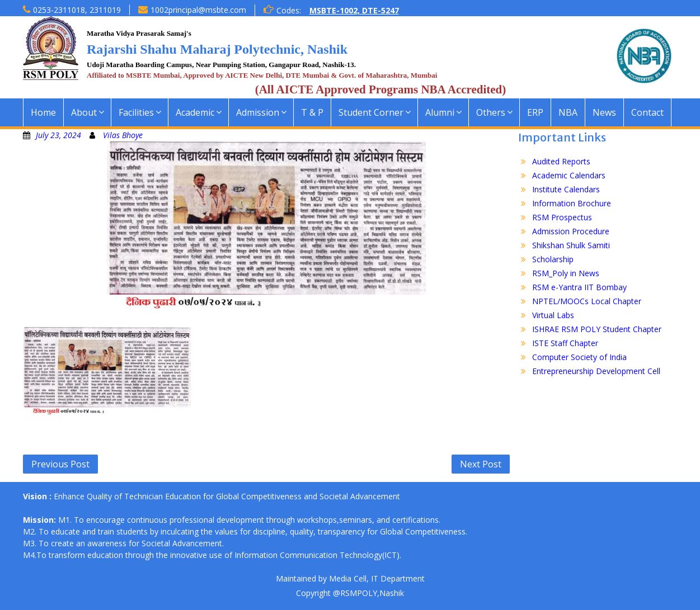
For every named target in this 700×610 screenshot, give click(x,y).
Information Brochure (572, 203)
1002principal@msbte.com (198, 10)
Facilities (136, 112)
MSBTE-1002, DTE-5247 (354, 10)
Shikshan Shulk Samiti (571, 245)
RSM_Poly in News (566, 273)
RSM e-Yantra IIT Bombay (579, 287)
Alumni (440, 112)
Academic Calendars (569, 175)
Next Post (481, 464)
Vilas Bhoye (123, 135)
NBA (568, 112)
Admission (258, 112)
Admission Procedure (571, 231)
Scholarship (553, 259)
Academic (195, 112)
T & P (312, 112)
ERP (535, 112)
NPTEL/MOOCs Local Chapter (587, 301)
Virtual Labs (553, 315)
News (604, 112)
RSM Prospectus (562, 217)
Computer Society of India (579, 357)
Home (43, 112)
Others (491, 112)
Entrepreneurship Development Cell (596, 371)
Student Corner (371, 112)
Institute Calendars (566, 189)
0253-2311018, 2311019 (77, 10)
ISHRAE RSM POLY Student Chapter (597, 329)
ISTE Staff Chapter (565, 343)
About (84, 112)
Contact (647, 112)
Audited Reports (561, 161)
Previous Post (60, 464)
